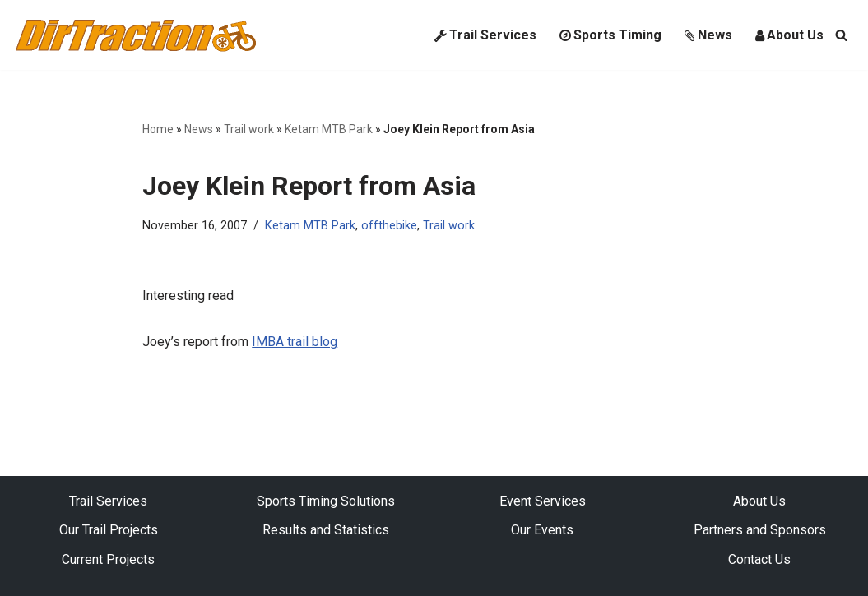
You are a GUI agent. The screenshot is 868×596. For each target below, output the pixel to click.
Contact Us (759, 559)
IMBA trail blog (295, 342)
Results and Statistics (326, 530)
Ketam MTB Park (329, 129)
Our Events (542, 530)
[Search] (841, 35)
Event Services (543, 501)
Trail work (249, 129)
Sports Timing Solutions (326, 501)
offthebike (389, 226)
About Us (789, 35)
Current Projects (108, 559)
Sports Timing (610, 35)
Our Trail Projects (109, 530)
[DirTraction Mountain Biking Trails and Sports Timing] (136, 35)
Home (158, 129)
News (708, 35)
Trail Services (485, 35)
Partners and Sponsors (760, 530)
